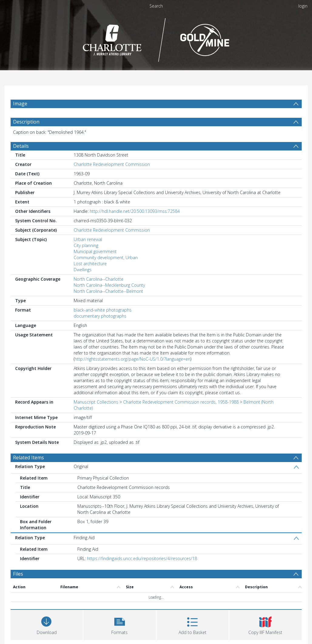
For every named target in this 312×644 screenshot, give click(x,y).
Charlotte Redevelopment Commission (112, 164)
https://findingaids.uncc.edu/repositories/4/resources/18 (142, 558)
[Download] (47, 624)
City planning (86, 245)
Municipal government (95, 251)
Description (26, 122)
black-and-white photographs (103, 310)
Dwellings (83, 270)
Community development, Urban (106, 258)
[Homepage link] (156, 38)
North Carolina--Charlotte (99, 279)
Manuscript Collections (96, 402)
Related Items (29, 457)
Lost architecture (90, 264)
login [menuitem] (303, 6)
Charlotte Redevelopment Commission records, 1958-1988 (181, 402)
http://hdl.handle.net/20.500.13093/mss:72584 (135, 211)
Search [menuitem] (156, 6)
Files (18, 574)
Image (20, 104)
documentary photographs (100, 316)
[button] (120, 624)
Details (21, 146)
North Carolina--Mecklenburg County (109, 285)
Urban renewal (88, 239)
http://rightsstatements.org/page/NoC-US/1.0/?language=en (133, 359)
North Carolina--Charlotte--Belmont (108, 291)
